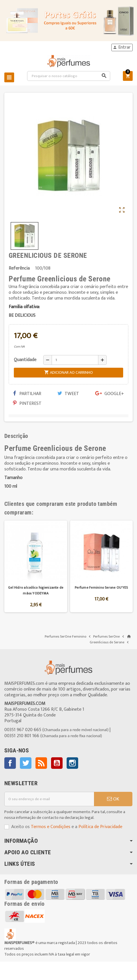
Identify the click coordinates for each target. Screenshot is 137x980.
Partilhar (27, 394)
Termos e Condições (51, 827)
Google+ (110, 394)
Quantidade (25, 360)
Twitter (26, 763)
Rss (41, 763)
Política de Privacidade (100, 827)
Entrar (122, 47)
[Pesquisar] (69, 76)
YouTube (57, 763)
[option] (36, 566)
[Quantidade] (75, 360)
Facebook (10, 763)
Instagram (72, 763)
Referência (19, 268)
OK (113, 799)
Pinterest (27, 404)
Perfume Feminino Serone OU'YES (101, 588)
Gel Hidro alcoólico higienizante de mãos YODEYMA (36, 590)
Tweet (68, 394)
